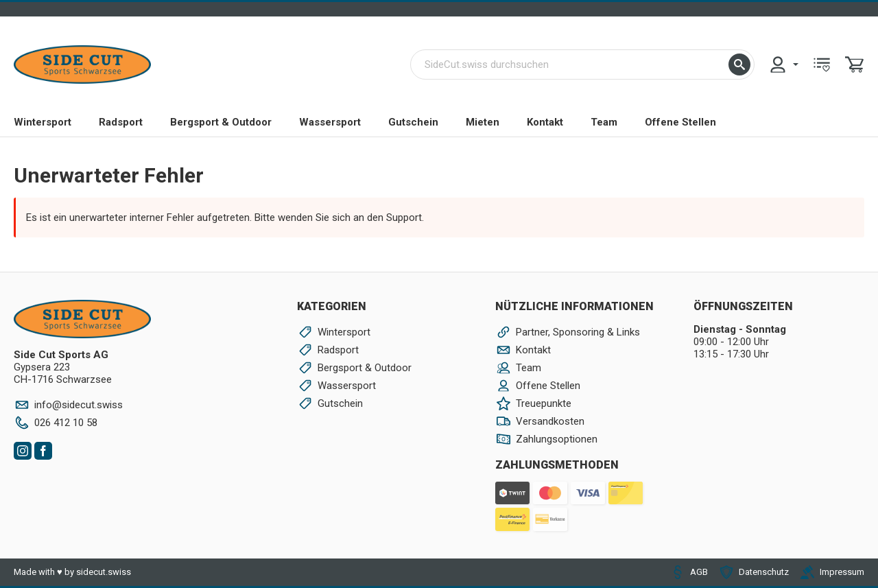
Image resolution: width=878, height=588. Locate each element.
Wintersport (43, 122)
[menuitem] (783, 64)
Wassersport (330, 122)
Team (604, 122)
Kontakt (545, 122)
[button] (739, 64)
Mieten (483, 122)
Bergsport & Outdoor (221, 122)
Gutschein (413, 122)
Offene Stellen (680, 122)
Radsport (121, 122)
